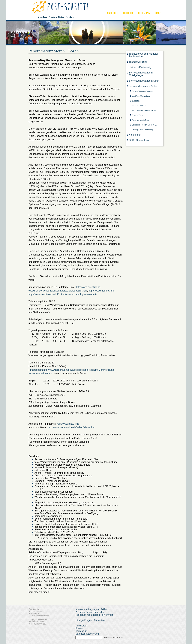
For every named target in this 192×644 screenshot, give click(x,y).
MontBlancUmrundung (141, 96)
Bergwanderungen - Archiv (143, 86)
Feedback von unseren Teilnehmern (94, 615)
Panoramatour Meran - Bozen (144, 111)
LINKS (158, 13)
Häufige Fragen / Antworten (90, 620)
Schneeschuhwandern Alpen (144, 81)
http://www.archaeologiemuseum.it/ (79, 294)
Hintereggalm (36, 370)
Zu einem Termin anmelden (90, 612)
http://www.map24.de (68, 424)
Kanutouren (135, 135)
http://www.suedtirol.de (88, 287)
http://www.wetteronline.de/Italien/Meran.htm (72, 427)
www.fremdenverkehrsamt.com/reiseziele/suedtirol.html (58, 291)
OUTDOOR (128, 13)
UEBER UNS (144, 13)
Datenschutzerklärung (87, 634)
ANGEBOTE (113, 13)
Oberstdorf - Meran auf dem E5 (144, 125)
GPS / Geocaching (139, 140)
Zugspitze (136, 101)
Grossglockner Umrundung (143, 130)
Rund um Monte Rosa (141, 120)
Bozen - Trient (137, 115)
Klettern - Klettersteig (140, 67)
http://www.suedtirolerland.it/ (43, 294)
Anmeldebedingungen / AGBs (91, 609)
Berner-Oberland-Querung (142, 91)
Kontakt (79, 628)
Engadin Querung (139, 106)
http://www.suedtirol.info (101, 291)
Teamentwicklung (138, 62)
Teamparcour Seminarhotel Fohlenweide (143, 55)
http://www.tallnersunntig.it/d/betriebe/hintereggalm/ (71, 370)
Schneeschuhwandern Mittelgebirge (141, 74)
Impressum (81, 631)
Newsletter (81, 626)
